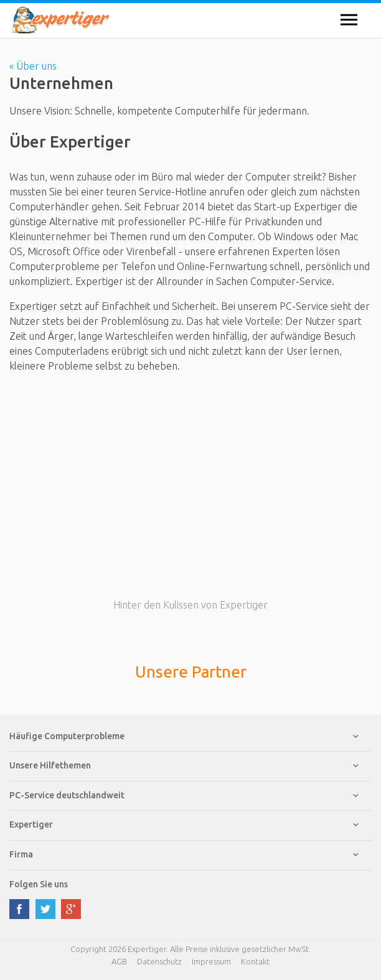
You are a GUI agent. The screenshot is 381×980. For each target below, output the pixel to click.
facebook (19, 909)
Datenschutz (159, 961)
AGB (119, 961)
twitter (45, 909)
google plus (71, 909)
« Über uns (33, 66)
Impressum (211, 961)
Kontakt (255, 961)
